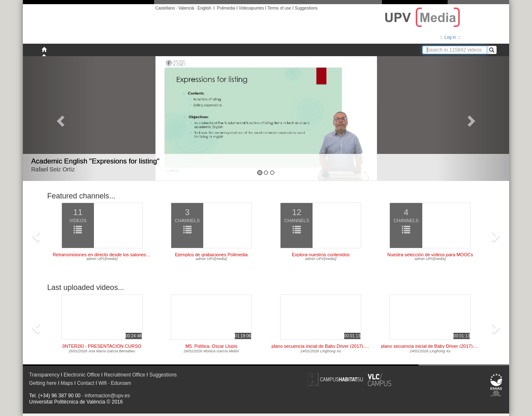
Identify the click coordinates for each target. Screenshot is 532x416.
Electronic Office (82, 375)
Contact (85, 383)
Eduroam (121, 383)
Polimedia (226, 8)
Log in (450, 37)
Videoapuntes (251, 8)
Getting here (43, 383)
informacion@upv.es (107, 396)
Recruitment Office (124, 375)
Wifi (103, 383)
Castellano (165, 8)
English (204, 8)
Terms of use (279, 8)
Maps (67, 383)
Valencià (186, 8)
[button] (59, 119)
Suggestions (306, 8)
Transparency (44, 375)
